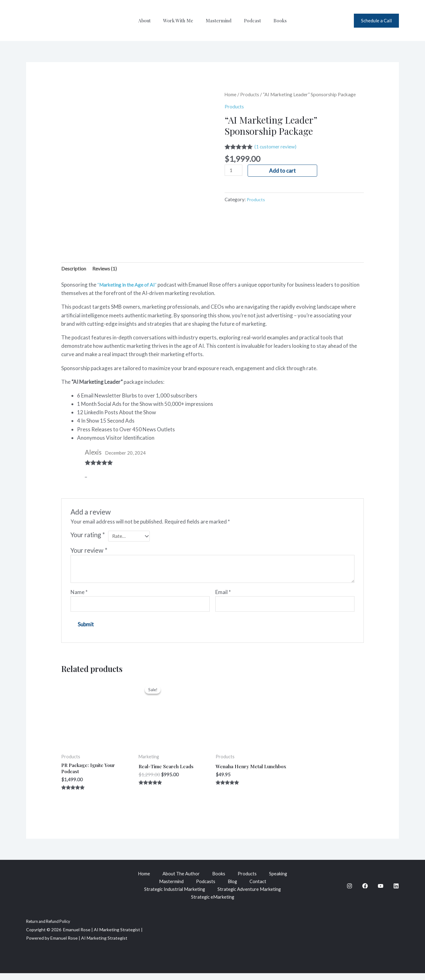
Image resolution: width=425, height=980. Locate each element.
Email (223, 594)
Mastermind (219, 20)
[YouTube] (381, 892)
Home (231, 94)
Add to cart (284, 170)
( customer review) (278, 146)
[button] (376, 21)
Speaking (280, 879)
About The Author (180, 879)
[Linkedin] (396, 892)
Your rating (88, 536)
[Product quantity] (234, 170)
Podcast (249, 20)
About (151, 20)
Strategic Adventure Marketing (251, 895)
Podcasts (206, 887)
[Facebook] (365, 892)
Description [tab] (75, 269)
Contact (259, 887)
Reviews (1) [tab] (108, 269)
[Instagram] (350, 892)
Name (79, 594)
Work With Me (181, 20)
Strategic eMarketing (212, 904)
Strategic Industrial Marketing (173, 895)
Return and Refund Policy (51, 928)
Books (274, 20)
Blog (233, 887)
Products (251, 94)
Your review (89, 553)
